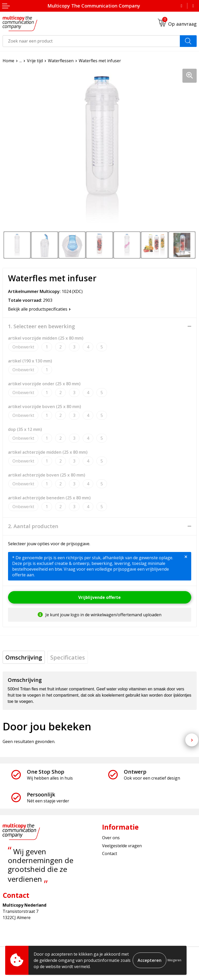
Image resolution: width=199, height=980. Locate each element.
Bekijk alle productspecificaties (39, 309)
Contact (110, 853)
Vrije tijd (35, 61)
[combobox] (91, 41)
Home (8, 61)
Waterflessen (61, 61)
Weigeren (174, 960)
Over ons (111, 838)
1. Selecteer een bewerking (41, 326)
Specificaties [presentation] (68, 657)
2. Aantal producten (33, 526)
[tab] (24, 657)
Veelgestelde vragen (122, 846)
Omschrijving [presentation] (24, 657)
